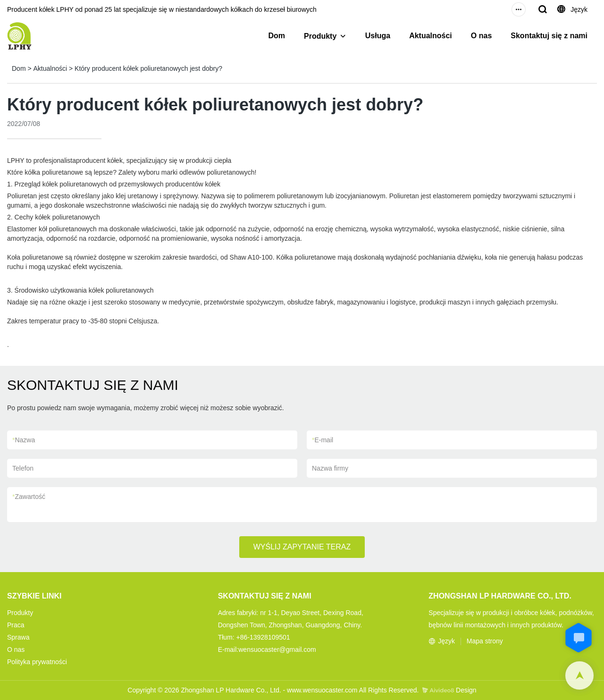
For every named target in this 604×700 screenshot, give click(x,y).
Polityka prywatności (37, 662)
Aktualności (431, 36)
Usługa (378, 36)
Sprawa (18, 637)
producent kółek (99, 160)
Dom (277, 36)
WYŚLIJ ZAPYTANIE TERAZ (302, 547)
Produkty (320, 36)
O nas (481, 36)
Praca (16, 625)
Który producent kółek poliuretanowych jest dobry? (148, 68)
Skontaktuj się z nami (549, 36)
